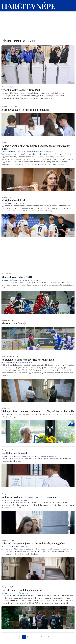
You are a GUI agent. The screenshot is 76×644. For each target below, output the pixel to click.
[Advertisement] (38, 23)
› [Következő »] (55, 637)
